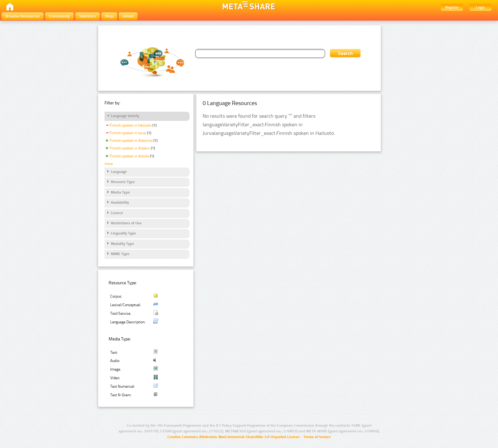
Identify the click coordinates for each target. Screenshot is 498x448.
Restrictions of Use (126, 223)
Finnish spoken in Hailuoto (131, 125)
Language (119, 172)
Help (109, 16)
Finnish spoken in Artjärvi (130, 148)
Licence (117, 213)
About (128, 16)
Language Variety (125, 116)
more (109, 164)
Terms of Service (317, 437)
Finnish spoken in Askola (129, 156)
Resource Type (123, 182)
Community (59, 16)
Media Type (120, 192)
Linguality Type (123, 233)
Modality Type (122, 244)
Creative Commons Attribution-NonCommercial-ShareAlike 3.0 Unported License (233, 437)
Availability (120, 202)
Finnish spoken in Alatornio (131, 141)
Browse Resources (23, 16)
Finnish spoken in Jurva (128, 133)
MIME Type (120, 254)
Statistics (87, 16)
